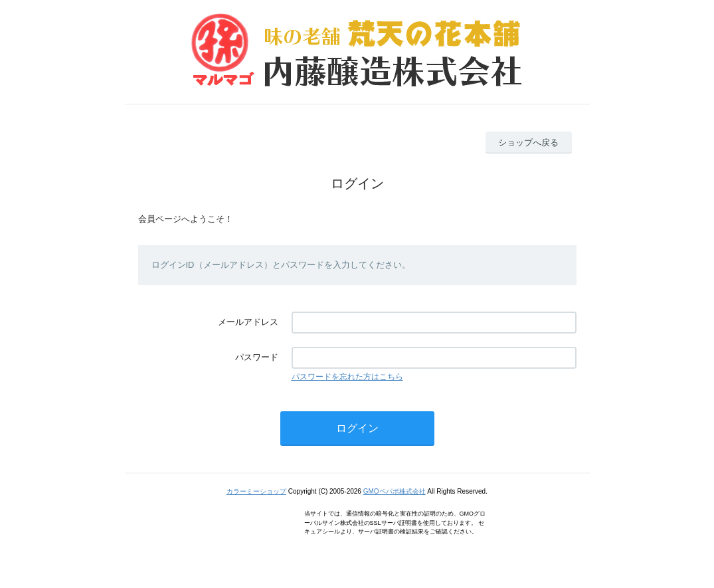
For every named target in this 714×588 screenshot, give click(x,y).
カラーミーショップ (256, 491)
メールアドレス (248, 322)
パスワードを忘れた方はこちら (347, 377)
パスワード (257, 357)
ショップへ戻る (528, 143)
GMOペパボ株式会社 (395, 491)
